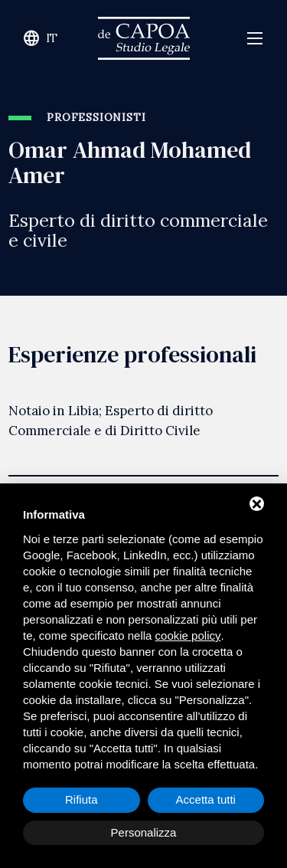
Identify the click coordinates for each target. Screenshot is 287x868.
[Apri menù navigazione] (255, 39)
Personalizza (144, 832)
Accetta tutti (206, 799)
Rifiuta (82, 799)
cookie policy (188, 635)
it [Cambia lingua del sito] (40, 38)
